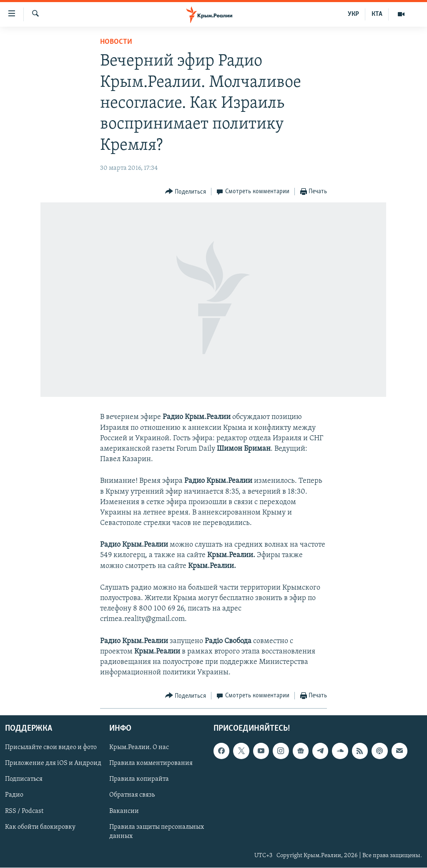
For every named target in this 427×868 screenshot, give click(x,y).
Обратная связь (132, 795)
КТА (377, 14)
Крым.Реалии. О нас (139, 748)
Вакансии (124, 811)
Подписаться (24, 780)
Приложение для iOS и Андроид (53, 764)
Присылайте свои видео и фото (51, 748)
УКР (353, 14)
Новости (116, 42)
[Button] (186, 192)
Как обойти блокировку (40, 827)
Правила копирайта (139, 780)
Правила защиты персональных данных (157, 832)
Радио (14, 795)
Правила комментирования (151, 764)
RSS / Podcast (24, 811)
